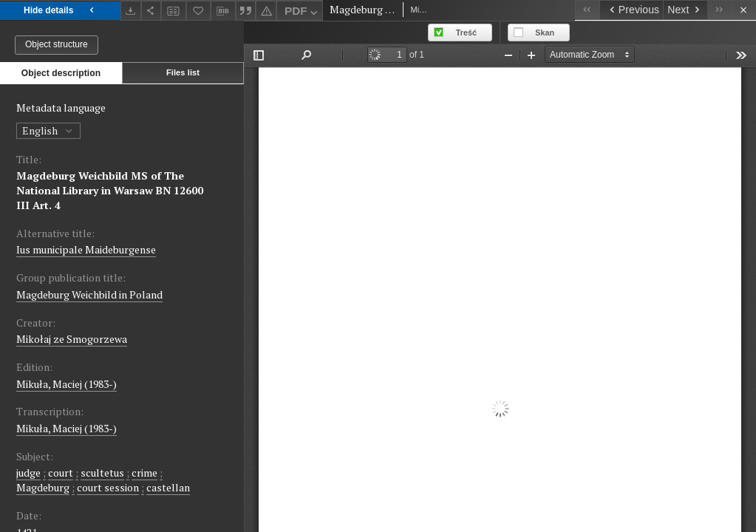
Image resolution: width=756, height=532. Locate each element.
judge (28, 473)
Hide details (60, 11)
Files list (183, 72)
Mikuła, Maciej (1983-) (67, 384)
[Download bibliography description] (223, 11)
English (48, 130)
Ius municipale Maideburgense (86, 249)
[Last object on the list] (719, 10)
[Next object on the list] (685, 10)
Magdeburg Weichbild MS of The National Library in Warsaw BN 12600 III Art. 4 (110, 190)
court (61, 473)
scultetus (102, 473)
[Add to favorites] (199, 11)
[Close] (744, 10)
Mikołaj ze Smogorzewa (72, 339)
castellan (168, 487)
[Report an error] (266, 11)
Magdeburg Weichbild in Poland (89, 294)
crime (144, 473)
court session (108, 487)
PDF (303, 13)
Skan (545, 33)
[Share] (151, 11)
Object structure (57, 44)
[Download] (131, 11)
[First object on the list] (587, 10)
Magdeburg (43, 487)
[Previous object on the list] (631, 10)
